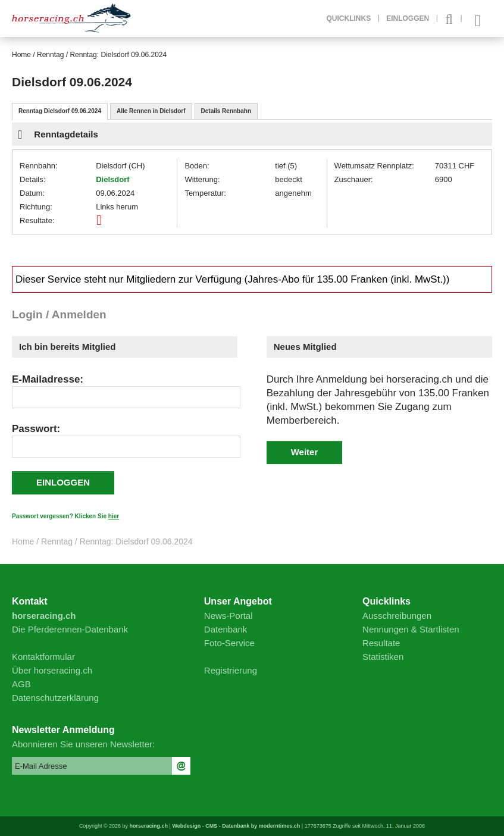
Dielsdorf (112, 179)
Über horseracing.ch (52, 670)
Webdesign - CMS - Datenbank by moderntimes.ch (236, 826)
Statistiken (383, 657)
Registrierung (231, 670)
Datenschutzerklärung (55, 698)
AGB (21, 684)
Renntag (50, 55)
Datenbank (226, 629)
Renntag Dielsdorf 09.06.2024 (60, 111)
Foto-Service (229, 643)
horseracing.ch (149, 826)
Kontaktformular (43, 657)
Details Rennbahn (226, 111)
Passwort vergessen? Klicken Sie (65, 516)
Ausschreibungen (397, 616)
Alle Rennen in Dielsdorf (151, 111)
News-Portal (228, 616)
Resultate (381, 643)
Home (21, 55)
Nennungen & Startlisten (411, 629)
